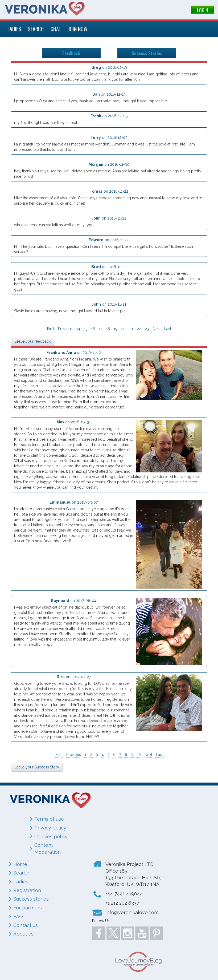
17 (100, 329)
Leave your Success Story (37, 767)
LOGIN (202, 10)
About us (23, 934)
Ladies (21, 882)
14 (78, 329)
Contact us (26, 925)
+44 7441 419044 (124, 894)
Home (20, 864)
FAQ (18, 916)
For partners (28, 908)
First (51, 329)
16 (93, 329)
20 (123, 329)
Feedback (71, 53)
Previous (65, 329)
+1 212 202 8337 (122, 903)
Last (168, 329)
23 (147, 329)
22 (139, 329)
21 (131, 329)
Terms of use (49, 819)
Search (21, 873)
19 (116, 329)
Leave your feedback (32, 341)
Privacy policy (50, 828)
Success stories (31, 899)
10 (139, 755)
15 (86, 329)
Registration (27, 890)
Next (157, 329)
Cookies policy (51, 837)
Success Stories (147, 53)
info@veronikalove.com (132, 912)
